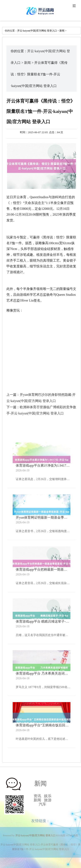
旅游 (48, 800)
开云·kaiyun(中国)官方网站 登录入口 (37, 31)
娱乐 (48, 796)
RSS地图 (61, 835)
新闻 (62, 31)
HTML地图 (72, 835)
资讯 (37, 796)
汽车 (43, 804)
